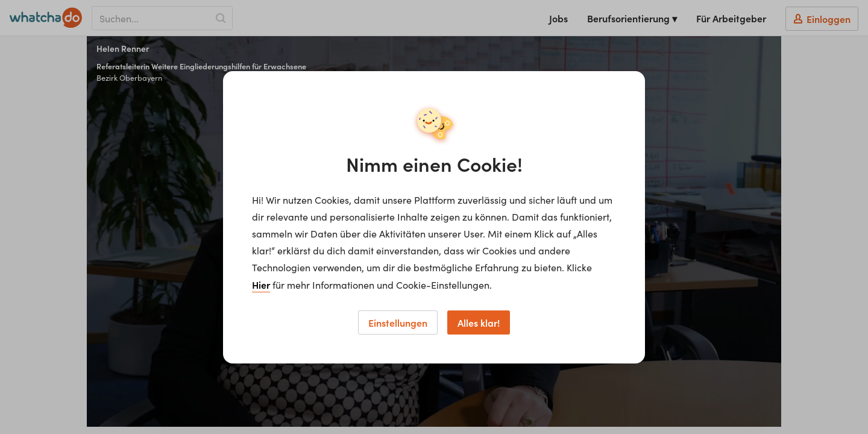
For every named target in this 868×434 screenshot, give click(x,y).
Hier (261, 285)
